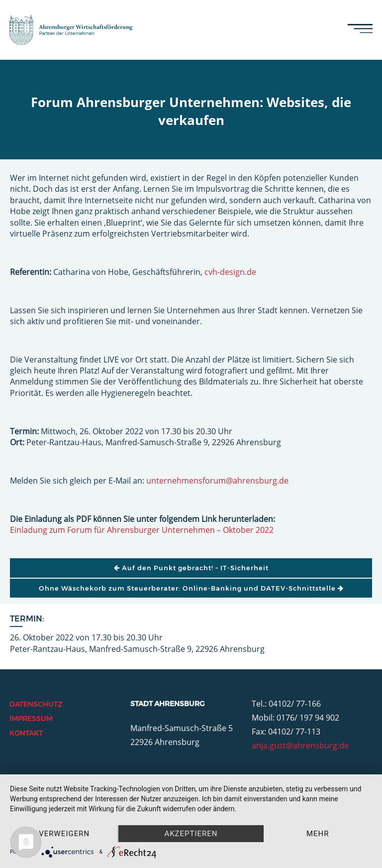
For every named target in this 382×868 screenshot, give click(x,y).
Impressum (31, 719)
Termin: (27, 619)
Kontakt (26, 733)
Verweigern (64, 834)
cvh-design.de (230, 272)
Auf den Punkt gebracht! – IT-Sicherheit (191, 568)
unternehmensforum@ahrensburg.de (217, 481)
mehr (318, 834)
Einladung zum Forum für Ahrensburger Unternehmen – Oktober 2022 (142, 530)
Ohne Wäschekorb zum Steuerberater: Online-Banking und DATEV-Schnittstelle (191, 588)
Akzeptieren (191, 834)
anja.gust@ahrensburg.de (300, 745)
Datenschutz (36, 704)
